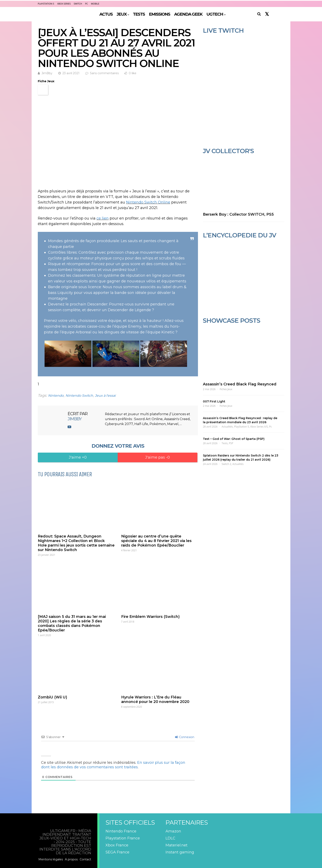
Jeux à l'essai (105, 396)
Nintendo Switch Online (148, 202)
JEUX (122, 14)
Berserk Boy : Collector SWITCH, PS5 (238, 214)
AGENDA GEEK (188, 14)
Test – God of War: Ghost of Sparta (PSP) (234, 439)
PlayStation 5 (46, 4)
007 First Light (214, 401)
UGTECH (215, 14)
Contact (85, 859)
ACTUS (106, 14)
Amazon (173, 831)
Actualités (227, 427)
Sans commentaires (104, 73)
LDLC (170, 838)
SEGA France (117, 852)
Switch (78, 4)
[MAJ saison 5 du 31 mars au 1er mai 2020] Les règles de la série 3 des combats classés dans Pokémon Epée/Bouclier (72, 623)
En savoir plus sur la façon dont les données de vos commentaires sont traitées (113, 765)
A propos (71, 859)
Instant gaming (180, 852)
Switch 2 (226, 464)
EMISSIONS (159, 14)
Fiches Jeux (226, 389)
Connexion (185, 737)
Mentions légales (51, 859)
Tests (225, 443)
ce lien (103, 218)
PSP (231, 443)
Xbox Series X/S (259, 427)
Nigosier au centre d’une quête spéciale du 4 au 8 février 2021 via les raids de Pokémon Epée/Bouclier (156, 541)
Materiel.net (177, 845)
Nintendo (56, 396)
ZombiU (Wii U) (52, 697)
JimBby (47, 73)
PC (86, 4)
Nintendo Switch (79, 396)
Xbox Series (64, 4)
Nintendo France (121, 831)
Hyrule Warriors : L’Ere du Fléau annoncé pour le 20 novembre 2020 (155, 699)
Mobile (95, 4)
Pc (270, 427)
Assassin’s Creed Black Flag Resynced (240, 384)
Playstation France (123, 838)
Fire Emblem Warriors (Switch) (150, 617)
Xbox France (117, 845)
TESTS (139, 14)
